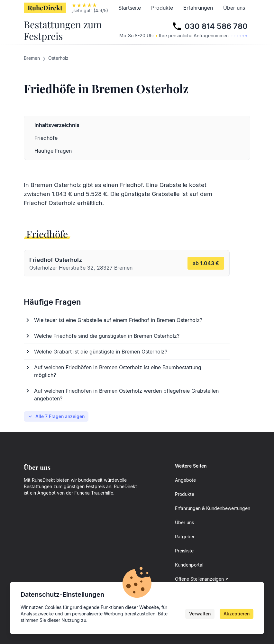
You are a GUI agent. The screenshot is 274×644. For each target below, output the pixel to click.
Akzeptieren (237, 614)
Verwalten (200, 614)
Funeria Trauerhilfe (94, 493)
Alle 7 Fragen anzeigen (56, 416)
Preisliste (184, 551)
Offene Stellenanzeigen (199, 579)
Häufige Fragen (53, 151)
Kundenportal (189, 565)
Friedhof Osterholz (50, 203)
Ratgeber (185, 537)
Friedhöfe (46, 138)
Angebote (185, 480)
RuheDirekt (45, 8)
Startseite (130, 8)
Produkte (162, 8)
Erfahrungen (198, 8)
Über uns (234, 8)
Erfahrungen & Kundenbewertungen (213, 508)
